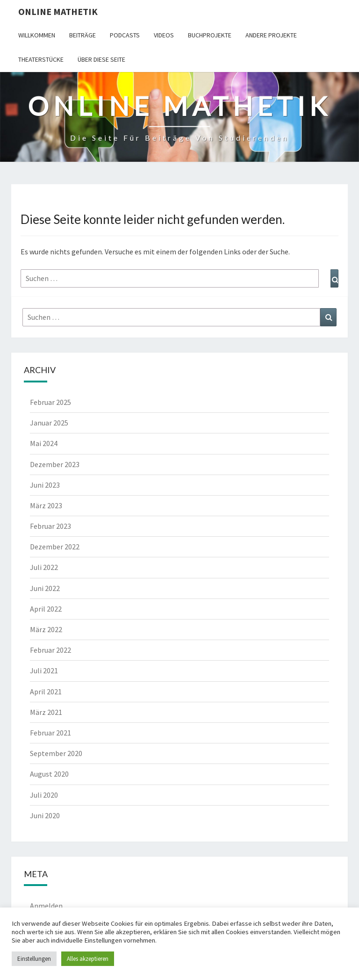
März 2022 (46, 629)
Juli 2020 (44, 795)
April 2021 (46, 692)
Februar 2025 (50, 402)
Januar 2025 (49, 423)
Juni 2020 (45, 815)
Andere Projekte (271, 35)
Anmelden (46, 906)
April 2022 (46, 609)
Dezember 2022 (55, 547)
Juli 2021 (44, 670)
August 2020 (49, 774)
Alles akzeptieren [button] (88, 959)
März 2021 (46, 712)
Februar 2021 (50, 733)
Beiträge (83, 35)
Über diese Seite (101, 59)
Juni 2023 (45, 485)
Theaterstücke (41, 59)
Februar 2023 (50, 526)
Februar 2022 (50, 650)
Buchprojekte (210, 35)
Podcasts (125, 35)
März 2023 (46, 505)
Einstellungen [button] (34, 959)
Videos (164, 35)
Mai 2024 (44, 443)
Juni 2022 (45, 588)
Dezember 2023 (55, 464)
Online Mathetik (58, 11)
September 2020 (56, 753)
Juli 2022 (44, 567)
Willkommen (37, 35)
